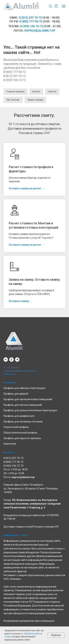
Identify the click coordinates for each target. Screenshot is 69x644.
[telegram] (17, 360)
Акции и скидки (35, 100)
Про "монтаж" (13, 100)
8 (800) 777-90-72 (31, 21)
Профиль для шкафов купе (19, 416)
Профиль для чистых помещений (23, 405)
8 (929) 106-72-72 (32, 26)
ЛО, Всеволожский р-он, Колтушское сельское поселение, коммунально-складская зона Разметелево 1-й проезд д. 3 (32, 504)
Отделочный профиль (16, 427)
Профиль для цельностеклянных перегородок (30, 410)
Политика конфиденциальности (19, 371)
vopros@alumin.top (40, 31)
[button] (50, 6)
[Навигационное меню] (64, 6)
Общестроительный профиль (20, 433)
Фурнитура (10, 444)
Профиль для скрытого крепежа (22, 438)
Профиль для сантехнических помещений (28, 399)
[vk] (6, 360)
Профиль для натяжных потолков (23, 422)
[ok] (11, 360)
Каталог (36, 92)
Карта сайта (10, 374)
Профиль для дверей (16, 394)
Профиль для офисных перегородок (24, 388)
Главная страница (15, 92)
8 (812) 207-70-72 (30, 18)
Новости (52, 92)
